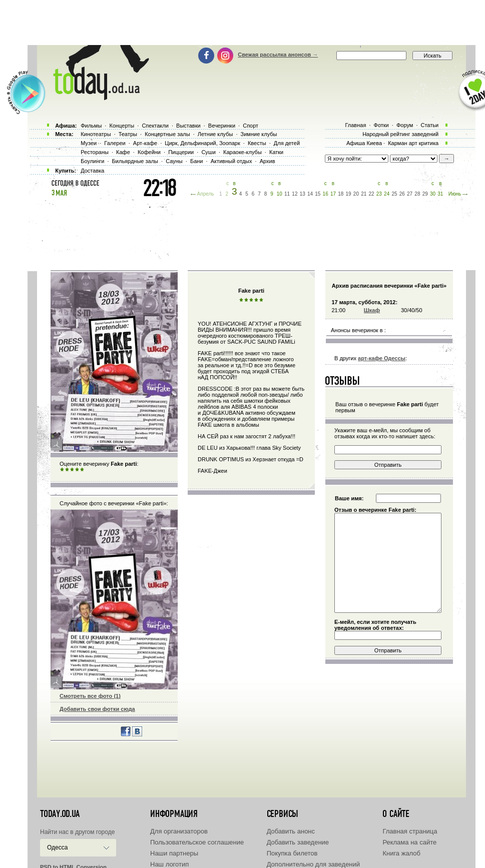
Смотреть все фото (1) (90, 696)
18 (341, 194)
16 (326, 194)
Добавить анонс (291, 831)
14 (310, 194)
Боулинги (92, 161)
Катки (276, 152)
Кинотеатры (96, 134)
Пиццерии (181, 152)
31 (440, 194)
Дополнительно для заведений (313, 864)
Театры (128, 134)
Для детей (287, 143)
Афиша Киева (364, 143)
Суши (208, 152)
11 (287, 194)
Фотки (381, 125)
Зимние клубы (259, 134)
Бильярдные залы (135, 161)
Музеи (89, 143)
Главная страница (410, 831)
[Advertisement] (243, 23)
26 (402, 194)
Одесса (57, 847)
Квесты (257, 143)
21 (364, 194)
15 (318, 194)
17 (333, 194)
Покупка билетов (292, 853)
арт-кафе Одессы (382, 358)
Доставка (92, 171)
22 (371, 194)
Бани (197, 161)
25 (394, 194)
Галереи (115, 143)
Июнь (455, 194)
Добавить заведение (298, 842)
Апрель (206, 194)
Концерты (122, 126)
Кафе (123, 152)
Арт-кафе (145, 143)
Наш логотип (169, 864)
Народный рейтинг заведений (400, 134)
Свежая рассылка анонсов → (278, 55)
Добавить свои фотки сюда (97, 709)
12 (295, 194)
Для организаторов (179, 831)
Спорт (251, 126)
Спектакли (155, 126)
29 (425, 194)
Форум (405, 125)
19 (349, 194)
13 (303, 194)
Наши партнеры (174, 853)
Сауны (174, 161)
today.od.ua (60, 814)
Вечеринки (222, 126)
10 (280, 194)
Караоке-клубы (242, 152)
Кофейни (149, 152)
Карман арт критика (413, 143)
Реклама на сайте (409, 842)
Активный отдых (231, 161)
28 (417, 194)
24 (387, 194)
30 (433, 194)
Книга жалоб (401, 853)
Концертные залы (167, 134)
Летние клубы (215, 134)
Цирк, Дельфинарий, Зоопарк (202, 143)
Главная (355, 125)
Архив (268, 161)
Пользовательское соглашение (197, 842)
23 (379, 194)
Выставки (188, 126)
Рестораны (95, 152)
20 (356, 194)
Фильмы (91, 126)
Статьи (430, 125)
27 (410, 194)
